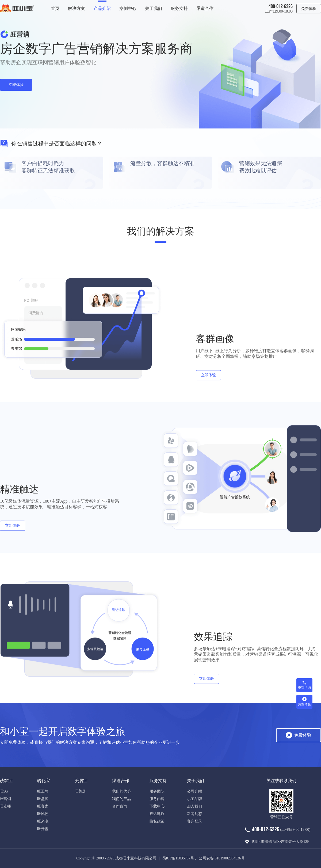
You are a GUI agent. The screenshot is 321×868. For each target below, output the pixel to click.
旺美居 (80, 791)
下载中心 (157, 806)
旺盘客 (43, 799)
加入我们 (194, 806)
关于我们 (154, 8)
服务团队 (157, 791)
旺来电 (43, 821)
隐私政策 (157, 821)
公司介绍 (194, 791)
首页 (55, 8)
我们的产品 (121, 799)
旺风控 (43, 814)
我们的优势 (121, 791)
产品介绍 (102, 8)
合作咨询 (120, 806)
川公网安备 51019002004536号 (220, 858)
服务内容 (157, 799)
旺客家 (43, 806)
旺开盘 (43, 829)
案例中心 (128, 8)
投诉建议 (157, 814)
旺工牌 (43, 791)
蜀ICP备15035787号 (178, 858)
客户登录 (194, 821)
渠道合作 (205, 8)
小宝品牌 (194, 799)
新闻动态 (194, 814)
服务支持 (179, 8)
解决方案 (77, 8)
